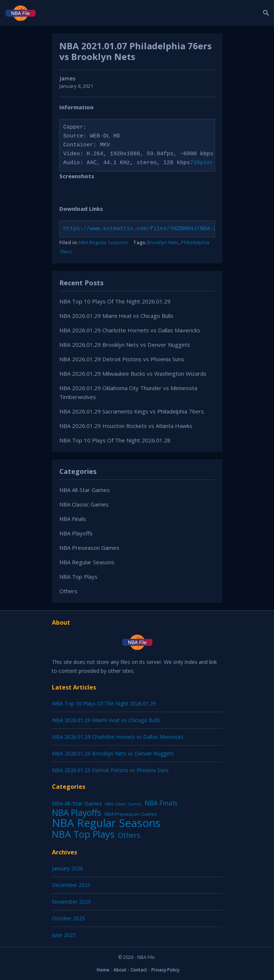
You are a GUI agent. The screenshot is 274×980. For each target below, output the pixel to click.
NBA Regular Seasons (103, 242)
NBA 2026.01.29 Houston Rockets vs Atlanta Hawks (126, 426)
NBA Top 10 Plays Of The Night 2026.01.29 (115, 301)
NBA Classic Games (84, 504)
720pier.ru (207, 163)
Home (103, 970)
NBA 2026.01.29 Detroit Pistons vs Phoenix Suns (122, 359)
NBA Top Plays (78, 577)
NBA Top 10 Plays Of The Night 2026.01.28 (115, 440)
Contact (139, 970)
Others (68, 591)
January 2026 (67, 868)
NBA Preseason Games (89, 548)
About (120, 970)
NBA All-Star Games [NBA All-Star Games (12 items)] (77, 803)
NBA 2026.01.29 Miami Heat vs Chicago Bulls (116, 316)
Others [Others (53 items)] (129, 835)
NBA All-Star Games (85, 490)
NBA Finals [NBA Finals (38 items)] (161, 803)
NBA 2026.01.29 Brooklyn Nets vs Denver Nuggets (125, 345)
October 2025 (68, 918)
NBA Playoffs (76, 533)
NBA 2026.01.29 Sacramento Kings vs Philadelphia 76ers (132, 411)
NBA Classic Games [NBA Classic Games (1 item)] (123, 804)
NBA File (146, 957)
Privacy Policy (165, 970)
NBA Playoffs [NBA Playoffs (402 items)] (77, 813)
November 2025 (71, 902)
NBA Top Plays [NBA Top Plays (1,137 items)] (83, 834)
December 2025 (71, 885)
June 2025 (64, 935)
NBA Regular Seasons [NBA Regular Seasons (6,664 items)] (106, 823)
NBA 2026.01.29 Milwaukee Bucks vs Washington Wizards (133, 373)
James (67, 78)
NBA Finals (73, 519)
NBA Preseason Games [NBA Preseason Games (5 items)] (131, 814)
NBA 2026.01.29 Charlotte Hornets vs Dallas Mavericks (130, 330)
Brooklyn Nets (163, 242)
